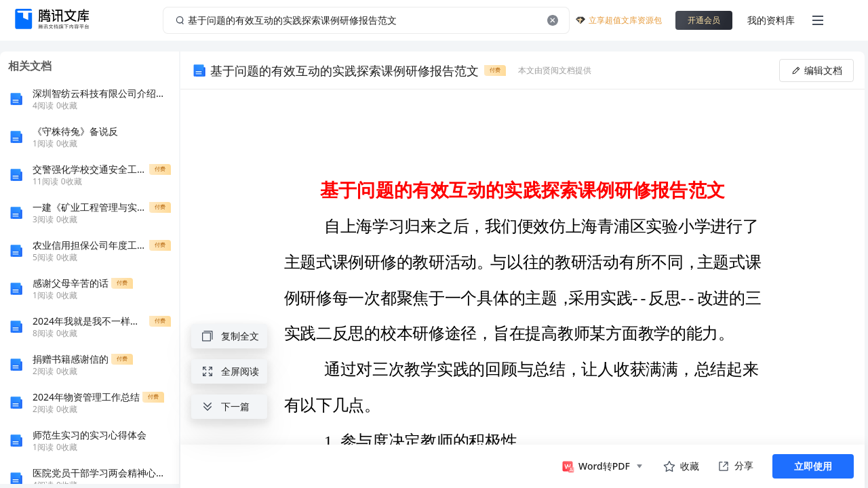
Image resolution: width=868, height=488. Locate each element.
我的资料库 (771, 20)
